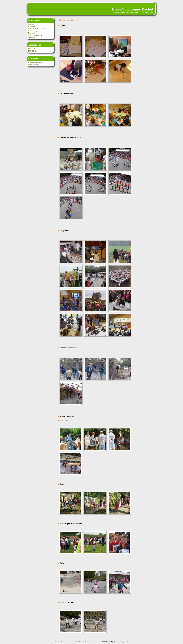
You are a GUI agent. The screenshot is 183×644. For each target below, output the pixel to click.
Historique (32, 27)
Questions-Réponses (36, 35)
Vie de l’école (66, 21)
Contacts (31, 37)
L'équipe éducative (35, 62)
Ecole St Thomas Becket (133, 9)
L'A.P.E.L (32, 49)
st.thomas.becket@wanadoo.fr (122, 642)
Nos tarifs (32, 33)
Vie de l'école (33, 65)
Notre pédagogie (34, 31)
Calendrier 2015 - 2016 (37, 29)
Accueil (31, 24)
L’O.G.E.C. (32, 51)
